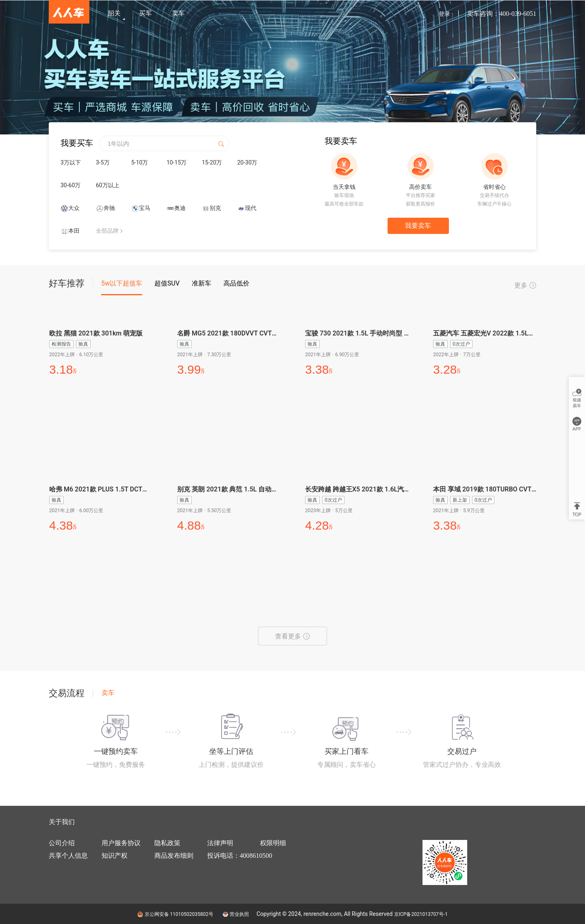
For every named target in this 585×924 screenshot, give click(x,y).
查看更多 (292, 636)
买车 (145, 13)
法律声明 (220, 843)
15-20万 (212, 162)
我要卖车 (418, 226)
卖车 (178, 13)
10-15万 (177, 162)
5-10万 (140, 162)
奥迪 (180, 208)
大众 (74, 208)
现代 (251, 208)
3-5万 (103, 162)
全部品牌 (107, 231)
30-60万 (70, 185)
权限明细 (273, 843)
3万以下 (71, 162)
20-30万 (247, 162)
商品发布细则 (174, 856)
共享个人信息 (68, 856)
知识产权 (115, 856)
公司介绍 (62, 843)
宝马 (145, 208)
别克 (215, 208)
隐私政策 (167, 843)
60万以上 (108, 185)
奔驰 (109, 208)
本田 (74, 231)
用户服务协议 (121, 843)
